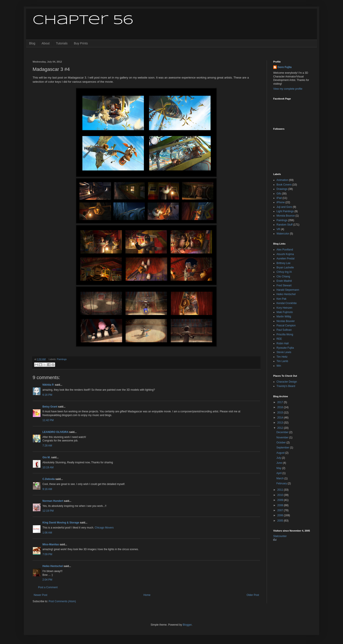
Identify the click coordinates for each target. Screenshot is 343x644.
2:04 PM (47, 580)
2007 (281, 510)
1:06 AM (47, 533)
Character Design (287, 382)
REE (279, 339)
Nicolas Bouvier (286, 321)
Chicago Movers (104, 528)
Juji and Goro (284, 207)
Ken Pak (281, 299)
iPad (279, 198)
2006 (281, 515)
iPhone (281, 202)
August (281, 453)
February (282, 483)
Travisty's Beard (286, 386)
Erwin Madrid (284, 281)
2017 (281, 402)
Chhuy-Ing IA (284, 272)
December (283, 432)
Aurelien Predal (285, 259)
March (280, 478)
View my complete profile (288, 89)
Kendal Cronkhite (287, 303)
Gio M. (46, 457)
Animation (282, 180)
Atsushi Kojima (285, 254)
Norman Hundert (53, 501)
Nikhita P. (48, 385)
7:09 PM (47, 554)
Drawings (282, 189)
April (279, 473)
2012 (281, 428)
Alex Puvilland (285, 250)
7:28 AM (47, 446)
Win (279, 366)
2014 (281, 418)
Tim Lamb (282, 361)
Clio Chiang (283, 276)
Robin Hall (283, 343)
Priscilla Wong (285, 334)
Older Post (253, 595)
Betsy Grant (50, 407)
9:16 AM (47, 489)
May (279, 468)
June (279, 463)
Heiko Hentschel (53, 566)
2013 (281, 423)
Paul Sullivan (284, 330)
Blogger (187, 625)
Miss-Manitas (51, 544)
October (281, 443)
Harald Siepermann (288, 290)
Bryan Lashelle (285, 268)
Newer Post (40, 595)
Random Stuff (284, 225)
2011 (281, 490)
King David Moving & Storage (61, 523)
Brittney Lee (283, 263)
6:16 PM (47, 395)
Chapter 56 (83, 20)
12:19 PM (48, 511)
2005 (281, 521)
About (46, 43)
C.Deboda (49, 479)
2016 (281, 407)
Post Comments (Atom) (62, 601)
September (283, 448)
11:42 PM (48, 420)
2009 (281, 500)
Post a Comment (48, 587)
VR (278, 229)
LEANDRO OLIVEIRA (55, 432)
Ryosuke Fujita (285, 348)
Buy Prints (81, 43)
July (279, 458)
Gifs (279, 194)
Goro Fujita (285, 67)
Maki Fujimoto (285, 312)
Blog (32, 43)
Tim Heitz (282, 357)
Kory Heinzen (284, 308)
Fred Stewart (284, 285)
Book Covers (284, 185)
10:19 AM (48, 467)
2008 (281, 505)
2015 (281, 413)
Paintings (62, 359)
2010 (281, 495)
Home (147, 595)
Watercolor (283, 234)
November (283, 437)
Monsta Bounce (286, 216)
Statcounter (280, 536)
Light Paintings (285, 211)
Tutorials (62, 43)
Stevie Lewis (284, 352)
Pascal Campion (286, 325)
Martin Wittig (284, 317)
